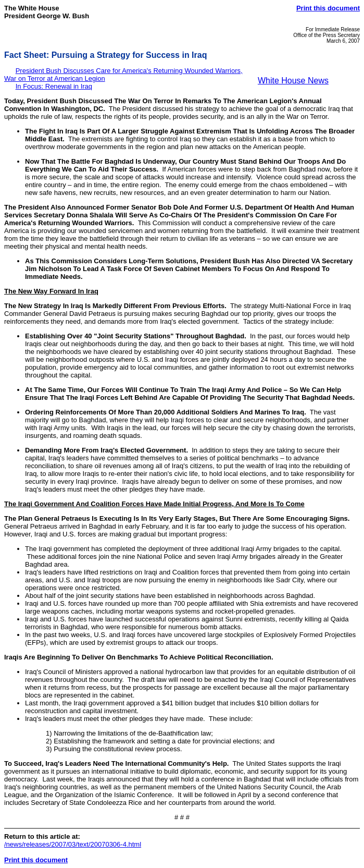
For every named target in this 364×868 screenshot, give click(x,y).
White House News (293, 81)
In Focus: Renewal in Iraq (54, 86)
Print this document (328, 8)
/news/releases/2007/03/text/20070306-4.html (73, 844)
